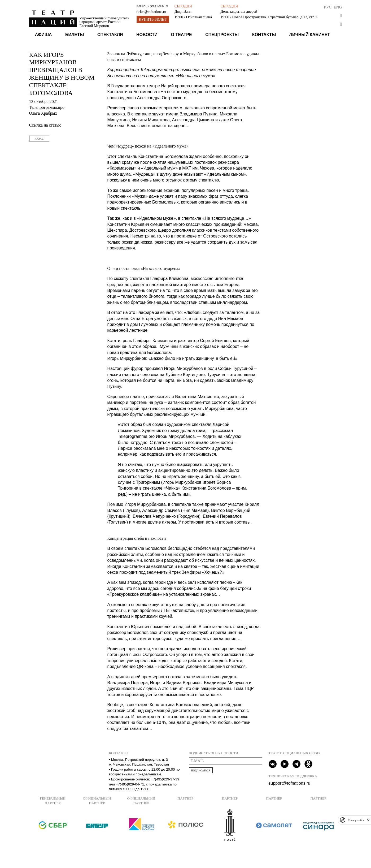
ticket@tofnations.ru (151, 12)
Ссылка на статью (45, 125)
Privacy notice (356, 820)
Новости (147, 35)
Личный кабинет (310, 35)
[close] (368, 820)
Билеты (75, 35)
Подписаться (201, 770)
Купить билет (153, 20)
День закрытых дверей (239, 11)
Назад (39, 139)
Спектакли (110, 35)
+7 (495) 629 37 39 (157, 6)
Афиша (43, 35)
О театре (182, 35)
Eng (338, 7)
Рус (328, 7)
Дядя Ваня (183, 11)
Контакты (264, 35)
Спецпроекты (222, 35)
